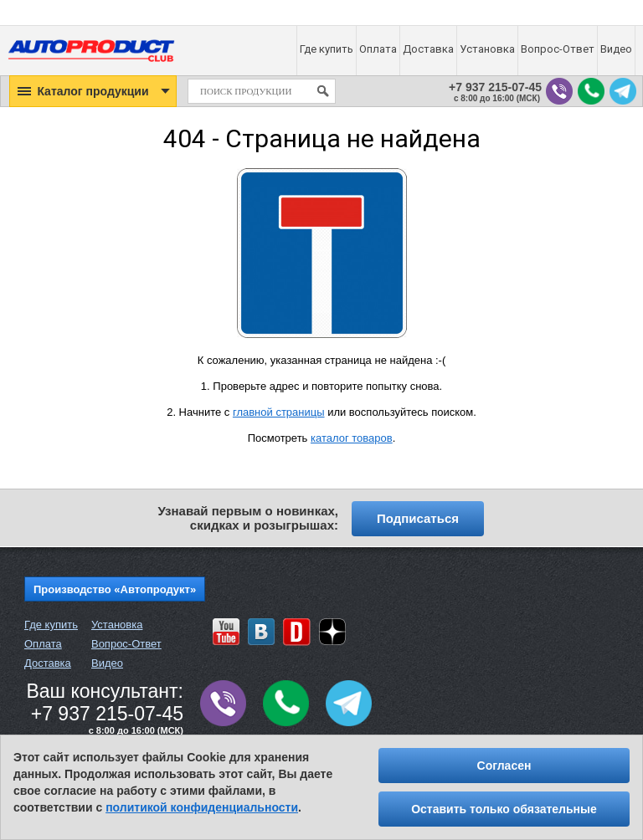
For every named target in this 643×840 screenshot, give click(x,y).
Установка (117, 625)
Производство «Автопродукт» (115, 589)
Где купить (51, 625)
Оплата (43, 644)
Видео (107, 663)
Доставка (48, 663)
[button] (93, 91)
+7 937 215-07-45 (495, 87)
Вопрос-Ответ (126, 644)
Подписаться (418, 518)
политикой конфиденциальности (202, 807)
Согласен (504, 766)
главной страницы (279, 412)
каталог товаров (352, 438)
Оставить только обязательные (504, 809)
